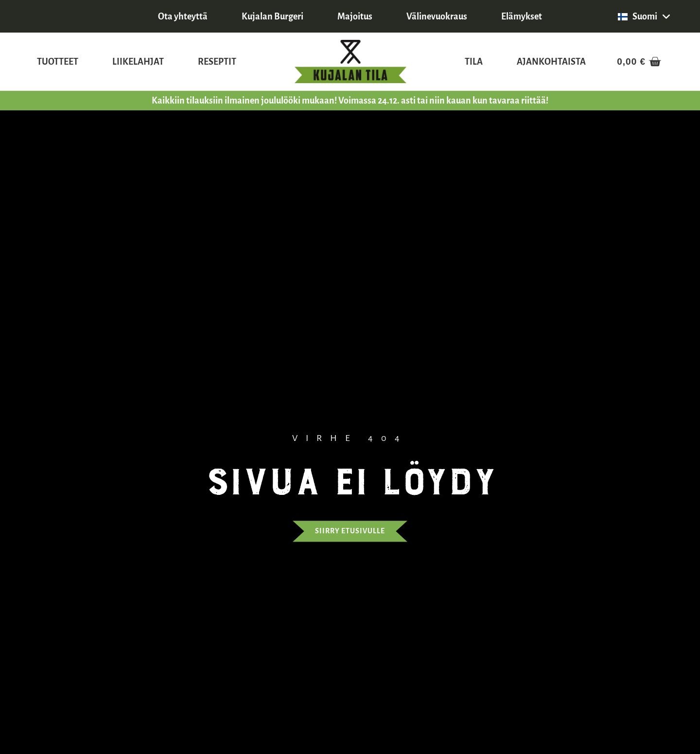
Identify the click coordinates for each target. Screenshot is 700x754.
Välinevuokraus (437, 17)
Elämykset (522, 17)
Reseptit (217, 62)
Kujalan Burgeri (272, 17)
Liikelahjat (138, 62)
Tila (474, 62)
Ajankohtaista (551, 62)
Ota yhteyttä (183, 17)
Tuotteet (58, 62)
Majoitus (355, 17)
